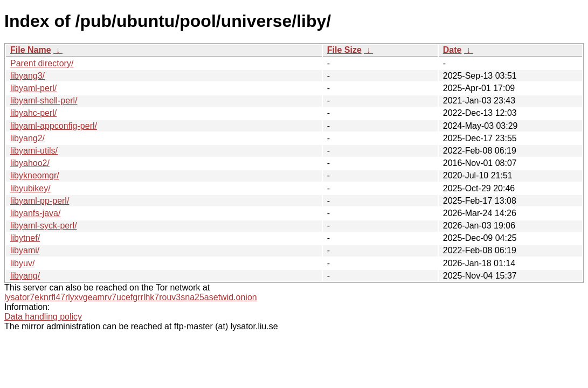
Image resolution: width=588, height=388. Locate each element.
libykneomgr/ (35, 175)
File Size (344, 50)
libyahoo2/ (30, 163)
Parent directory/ (42, 63)
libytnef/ (25, 238)
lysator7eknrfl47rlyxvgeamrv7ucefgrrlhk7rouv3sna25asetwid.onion (131, 297)
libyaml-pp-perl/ (40, 201)
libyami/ (25, 250)
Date (452, 50)
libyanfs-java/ (35, 213)
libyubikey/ (30, 188)
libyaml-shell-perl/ (44, 101)
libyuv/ (22, 263)
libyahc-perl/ (33, 113)
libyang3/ (27, 76)
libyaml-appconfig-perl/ (54, 126)
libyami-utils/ (34, 151)
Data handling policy (43, 317)
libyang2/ (27, 138)
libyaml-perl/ (33, 88)
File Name (31, 50)
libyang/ (25, 276)
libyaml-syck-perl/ (44, 226)
